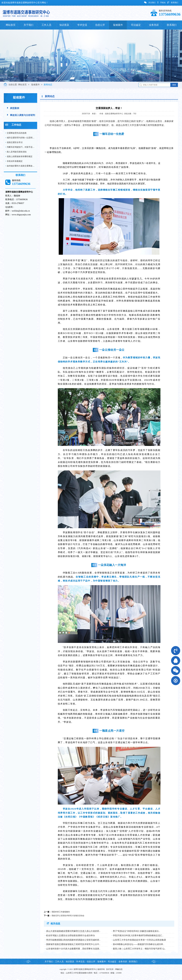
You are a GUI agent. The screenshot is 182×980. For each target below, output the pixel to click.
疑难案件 (118, 25)
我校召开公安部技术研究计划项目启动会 (68, 916)
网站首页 (11, 25)
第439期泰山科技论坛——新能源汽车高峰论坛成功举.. (139, 944)
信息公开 (100, 25)
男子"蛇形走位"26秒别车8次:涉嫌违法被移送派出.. (136, 931)
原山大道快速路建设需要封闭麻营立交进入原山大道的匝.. (73, 931)
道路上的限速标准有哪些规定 (20, 156)
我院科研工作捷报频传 (61, 912)
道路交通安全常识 (15, 142)
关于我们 (29, 25)
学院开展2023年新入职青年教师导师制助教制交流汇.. (138, 935)
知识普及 (64, 25)
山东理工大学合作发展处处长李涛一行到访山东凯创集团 (139, 940)
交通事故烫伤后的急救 (17, 133)
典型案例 (13, 108)
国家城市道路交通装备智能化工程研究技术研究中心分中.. (73, 944)
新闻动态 (48, 85)
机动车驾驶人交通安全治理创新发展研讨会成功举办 (71, 935)
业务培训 (154, 25)
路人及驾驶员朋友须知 (17, 152)
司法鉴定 (136, 25)
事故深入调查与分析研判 (21, 115)
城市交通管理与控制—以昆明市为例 (23, 138)
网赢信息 (119, 969)
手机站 (162, 2)
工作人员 (46, 25)
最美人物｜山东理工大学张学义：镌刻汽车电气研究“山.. (139, 949)
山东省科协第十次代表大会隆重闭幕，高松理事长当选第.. (73, 949)
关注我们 (150, 2)
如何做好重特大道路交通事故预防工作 (24, 166)
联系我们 (173, 2)
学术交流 (82, 25)
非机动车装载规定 (15, 161)
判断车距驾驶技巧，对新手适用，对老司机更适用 (29, 147)
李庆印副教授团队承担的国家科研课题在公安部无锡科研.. (73, 940)
